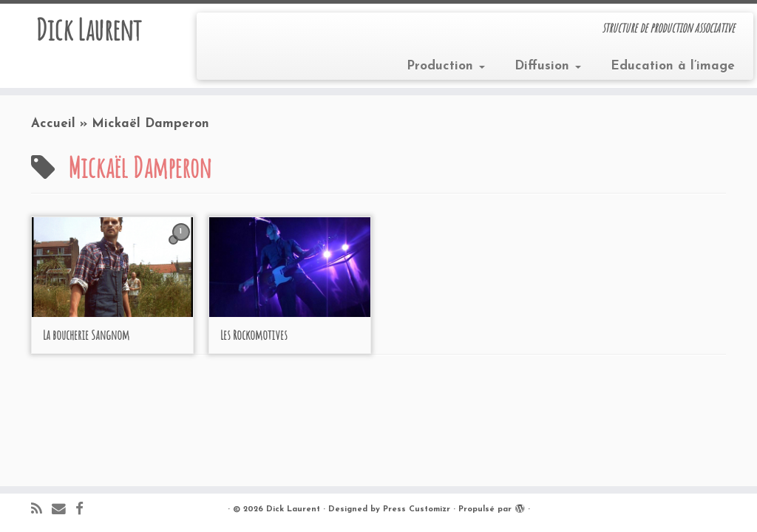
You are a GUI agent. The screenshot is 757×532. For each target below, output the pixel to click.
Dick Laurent (88, 30)
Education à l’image (673, 66)
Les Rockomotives (254, 335)
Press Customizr (417, 509)
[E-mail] (64, 510)
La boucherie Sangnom (86, 335)
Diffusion (548, 66)
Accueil (53, 124)
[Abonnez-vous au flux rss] (41, 510)
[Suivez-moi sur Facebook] (84, 510)
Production (446, 66)
